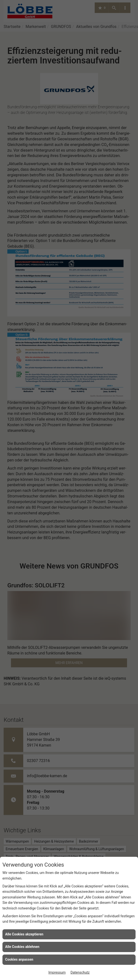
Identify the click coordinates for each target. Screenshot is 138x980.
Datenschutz (80, 972)
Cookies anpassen (19, 959)
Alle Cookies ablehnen (22, 947)
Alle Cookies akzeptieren (24, 934)
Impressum (57, 972)
